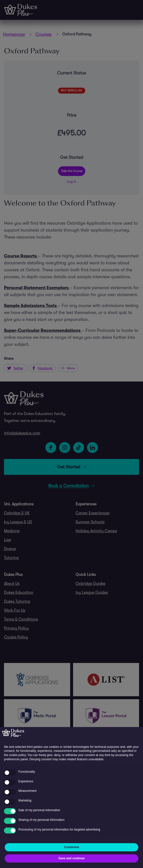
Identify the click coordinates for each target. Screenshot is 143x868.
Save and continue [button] (71, 858)
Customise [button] (71, 847)
